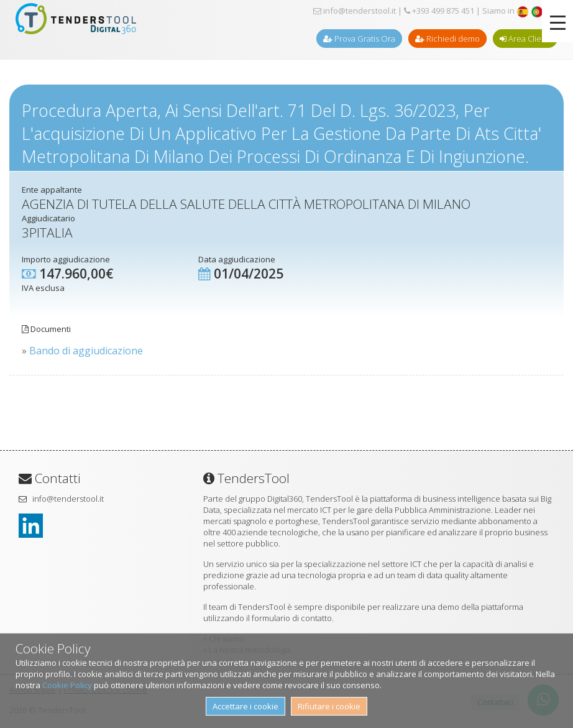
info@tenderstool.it (355, 11)
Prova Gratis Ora (359, 39)
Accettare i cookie (245, 706)
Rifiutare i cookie (329, 706)
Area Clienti (525, 39)
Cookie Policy (67, 685)
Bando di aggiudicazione (86, 351)
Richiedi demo (447, 39)
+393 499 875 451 (439, 11)
